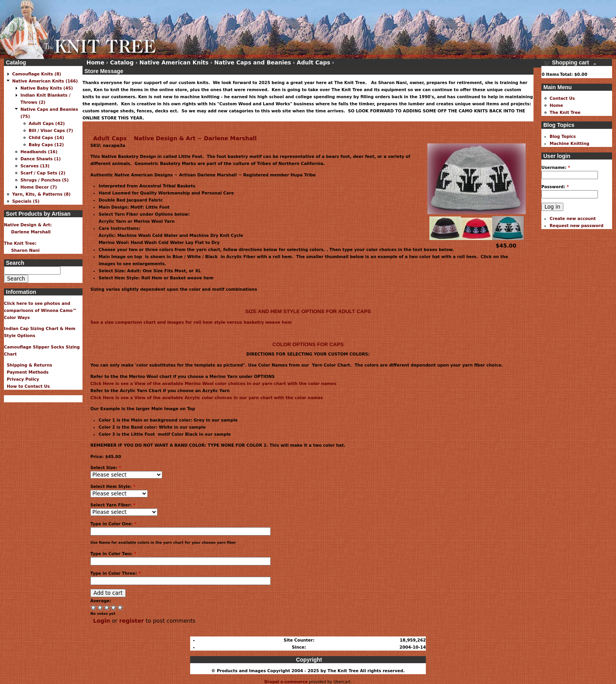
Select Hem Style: (113, 486)
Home (95, 62)
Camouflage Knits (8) (37, 74)
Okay (100, 607)
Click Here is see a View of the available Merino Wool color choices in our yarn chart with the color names (213, 383)
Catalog (122, 62)
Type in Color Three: (115, 573)
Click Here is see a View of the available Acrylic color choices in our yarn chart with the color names (207, 398)
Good (107, 607)
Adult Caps (110, 138)
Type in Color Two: (113, 554)
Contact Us (562, 98)
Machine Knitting (569, 143)
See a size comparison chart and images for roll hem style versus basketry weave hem (191, 322)
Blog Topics (563, 136)
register (132, 621)
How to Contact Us (27, 386)
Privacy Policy (22, 379)
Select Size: (106, 468)
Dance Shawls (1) (41, 159)
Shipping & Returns (28, 365)
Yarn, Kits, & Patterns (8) (41, 194)
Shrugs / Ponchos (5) (45, 180)
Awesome (120, 607)
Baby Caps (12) (46, 145)
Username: (556, 167)
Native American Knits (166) (45, 81)
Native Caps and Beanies (253, 62)
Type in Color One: (113, 524)
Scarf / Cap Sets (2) (43, 173)
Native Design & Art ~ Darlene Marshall (195, 138)
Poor (94, 607)
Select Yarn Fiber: (113, 505)
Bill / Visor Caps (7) (51, 130)
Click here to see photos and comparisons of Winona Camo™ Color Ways (40, 310)
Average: (101, 601)
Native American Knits (174, 62)
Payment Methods (26, 372)
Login (102, 621)
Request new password (577, 226)
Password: (555, 187)
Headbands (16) (39, 152)
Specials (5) (26, 201)
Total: (566, 74)
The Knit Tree (565, 112)
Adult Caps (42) (47, 123)
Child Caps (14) (46, 138)
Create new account (573, 218)
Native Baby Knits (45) (47, 88)
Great (114, 607)
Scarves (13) (35, 166)
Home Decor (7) (39, 187)
